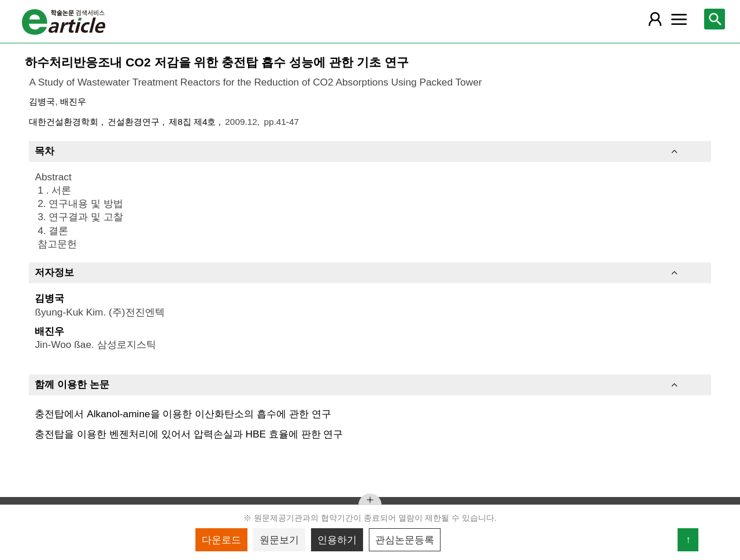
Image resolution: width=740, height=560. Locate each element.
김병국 (42, 101)
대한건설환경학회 (65, 122)
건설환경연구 (135, 122)
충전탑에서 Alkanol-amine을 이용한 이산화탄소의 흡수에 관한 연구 (183, 414)
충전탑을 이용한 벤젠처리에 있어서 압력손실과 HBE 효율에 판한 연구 (189, 434)
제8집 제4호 (194, 122)
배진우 (73, 101)
